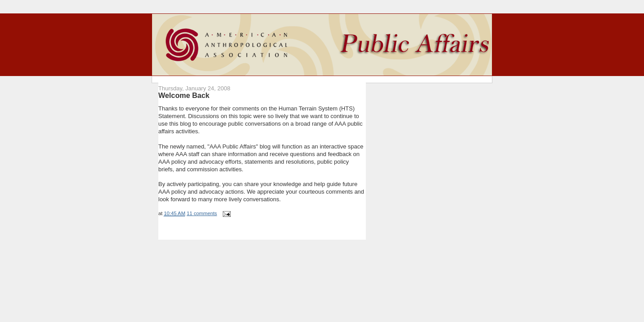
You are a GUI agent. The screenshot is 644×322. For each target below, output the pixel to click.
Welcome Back (184, 95)
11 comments (202, 213)
